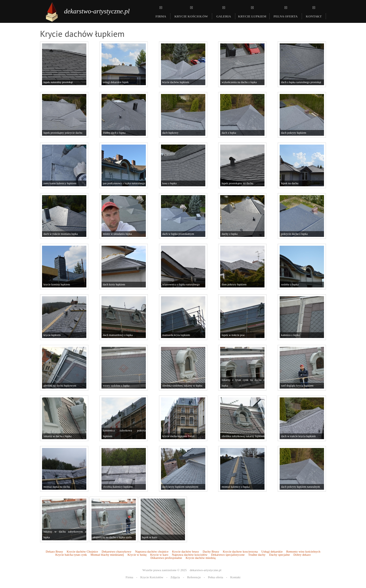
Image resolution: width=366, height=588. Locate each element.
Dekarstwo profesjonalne (166, 558)
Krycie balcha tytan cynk (71, 555)
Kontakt (235, 577)
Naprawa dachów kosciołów (190, 555)
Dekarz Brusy (54, 552)
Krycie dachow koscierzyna (240, 552)
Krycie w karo (159, 555)
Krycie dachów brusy (186, 552)
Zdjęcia (175, 577)
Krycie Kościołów (152, 577)
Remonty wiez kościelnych (303, 552)
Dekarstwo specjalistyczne (228, 555)
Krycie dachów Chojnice (82, 552)
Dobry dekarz (302, 555)
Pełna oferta (215, 577)
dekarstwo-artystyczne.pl (97, 11)
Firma (129, 577)
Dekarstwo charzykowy (116, 552)
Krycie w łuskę (137, 555)
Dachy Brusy (211, 552)
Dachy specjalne (279, 555)
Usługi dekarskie (272, 552)
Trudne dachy (257, 555)
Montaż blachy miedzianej (107, 555)
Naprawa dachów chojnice (152, 552)
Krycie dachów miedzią (200, 558)
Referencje (194, 577)
